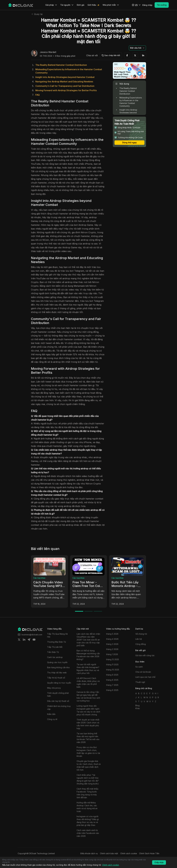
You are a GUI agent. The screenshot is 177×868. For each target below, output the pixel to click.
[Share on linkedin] (24, 640)
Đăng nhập (147, 5)
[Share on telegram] (29, 640)
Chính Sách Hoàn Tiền (149, 853)
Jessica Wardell (48, 52)
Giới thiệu (92, 5)
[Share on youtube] (34, 640)
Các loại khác (39, 578)
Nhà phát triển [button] (111, 5)
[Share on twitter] (19, 640)
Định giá (80, 5)
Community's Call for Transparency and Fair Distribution (65, 86)
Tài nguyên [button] (67, 5)
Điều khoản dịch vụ (89, 853)
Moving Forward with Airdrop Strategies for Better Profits (66, 90)
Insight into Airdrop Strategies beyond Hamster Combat (65, 77)
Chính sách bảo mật (109, 853)
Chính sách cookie (129, 853)
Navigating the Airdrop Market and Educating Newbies (64, 82)
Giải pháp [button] (51, 5)
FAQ (38, 95)
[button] (136, 5)
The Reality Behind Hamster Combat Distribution (61, 65)
